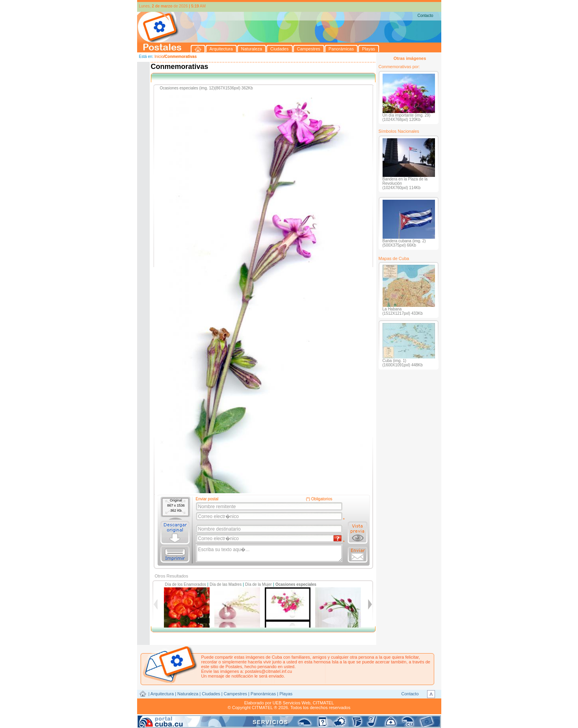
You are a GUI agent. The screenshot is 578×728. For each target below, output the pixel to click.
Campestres (235, 694)
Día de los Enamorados (186, 584)
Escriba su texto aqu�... (270, 553)
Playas (286, 694)
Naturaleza (188, 694)
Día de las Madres (226, 584)
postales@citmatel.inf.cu (269, 671)
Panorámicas (263, 694)
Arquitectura (162, 694)
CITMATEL (323, 703)
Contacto (425, 16)
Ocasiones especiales (296, 584)
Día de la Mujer (258, 584)
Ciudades (211, 694)
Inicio (159, 57)
